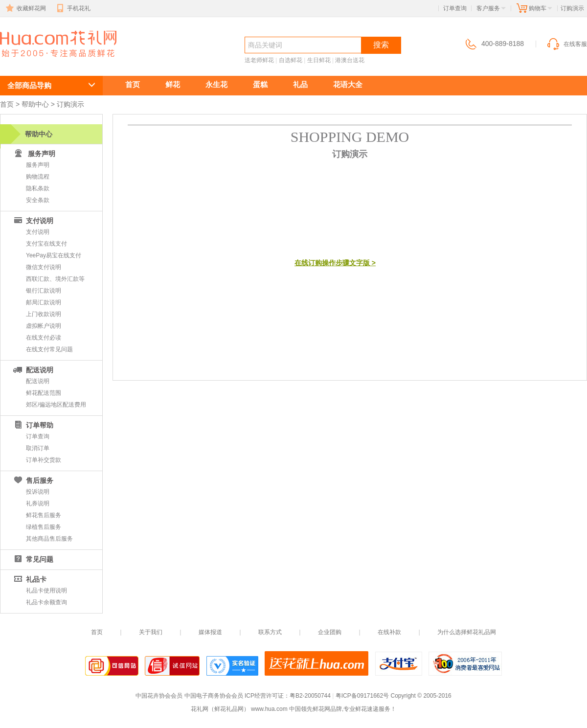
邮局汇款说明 (44, 302)
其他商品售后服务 (49, 539)
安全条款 (38, 200)
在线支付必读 (44, 338)
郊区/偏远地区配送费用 (56, 405)
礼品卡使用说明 (46, 591)
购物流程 (38, 177)
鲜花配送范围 (44, 393)
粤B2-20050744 (310, 696)
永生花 (216, 84)
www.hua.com (269, 709)
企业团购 (330, 632)
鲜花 (173, 84)
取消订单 (38, 448)
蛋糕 (260, 84)
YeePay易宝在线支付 (54, 255)
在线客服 (566, 44)
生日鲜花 (319, 60)
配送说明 (33, 370)
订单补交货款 (44, 460)
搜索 (381, 45)
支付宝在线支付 (46, 244)
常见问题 (33, 559)
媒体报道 (210, 632)
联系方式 (270, 632)
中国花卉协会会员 (159, 696)
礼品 (300, 84)
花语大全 (348, 84)
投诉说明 (38, 492)
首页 (133, 84)
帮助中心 (35, 104)
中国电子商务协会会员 (214, 696)
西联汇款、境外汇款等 (55, 279)
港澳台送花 (350, 60)
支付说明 (33, 221)
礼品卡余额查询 (46, 602)
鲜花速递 (35, 62)
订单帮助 (33, 425)
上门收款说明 (44, 314)
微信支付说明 (44, 267)
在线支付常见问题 (49, 349)
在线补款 (389, 632)
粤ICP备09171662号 (362, 696)
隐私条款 (38, 188)
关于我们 (151, 632)
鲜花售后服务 (44, 515)
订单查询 (455, 8)
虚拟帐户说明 (44, 326)
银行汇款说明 (44, 291)
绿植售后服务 (44, 527)
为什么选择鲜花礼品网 (467, 632)
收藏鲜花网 (25, 8)
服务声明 (38, 165)
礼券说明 (38, 503)
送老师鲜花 (259, 60)
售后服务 (33, 480)
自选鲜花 (291, 60)
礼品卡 (29, 579)
